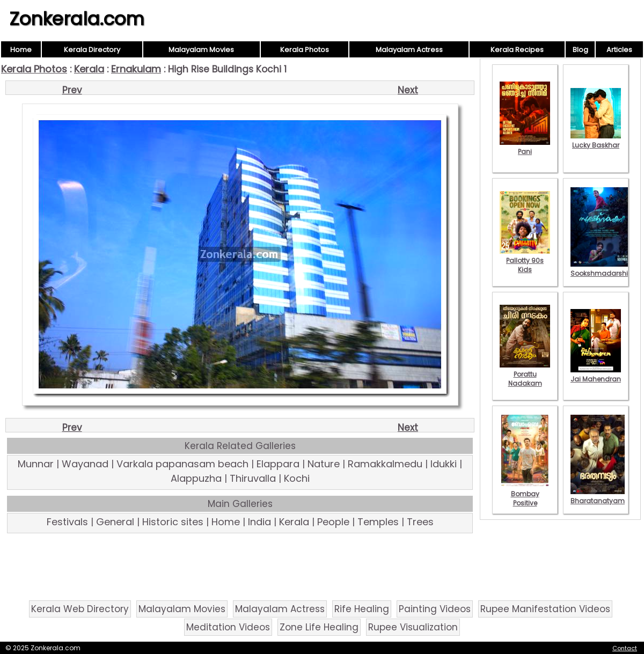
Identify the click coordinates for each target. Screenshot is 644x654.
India (259, 522)
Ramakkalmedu (385, 464)
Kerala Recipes (517, 50)
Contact (625, 648)
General (115, 522)
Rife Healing (362, 609)
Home (21, 50)
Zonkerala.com (77, 19)
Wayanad (85, 464)
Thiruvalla (253, 478)
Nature (324, 464)
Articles (619, 50)
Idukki (444, 464)
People (333, 522)
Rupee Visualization (413, 627)
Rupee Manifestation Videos (545, 609)
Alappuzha (196, 478)
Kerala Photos (305, 50)
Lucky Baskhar (596, 141)
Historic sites (173, 522)
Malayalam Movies (201, 50)
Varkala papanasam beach (182, 464)
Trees (420, 522)
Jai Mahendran (596, 374)
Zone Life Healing (319, 627)
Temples (378, 522)
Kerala (89, 69)
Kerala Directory (92, 50)
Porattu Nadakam (525, 374)
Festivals (67, 522)
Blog (580, 50)
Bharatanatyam (598, 496)
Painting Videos (435, 609)
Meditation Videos (228, 627)
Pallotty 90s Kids (525, 260)
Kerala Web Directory (80, 609)
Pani (525, 147)
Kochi (297, 478)
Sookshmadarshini (602, 269)
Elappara (278, 464)
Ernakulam (136, 69)
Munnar (36, 464)
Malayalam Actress (409, 50)
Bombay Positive (525, 494)
